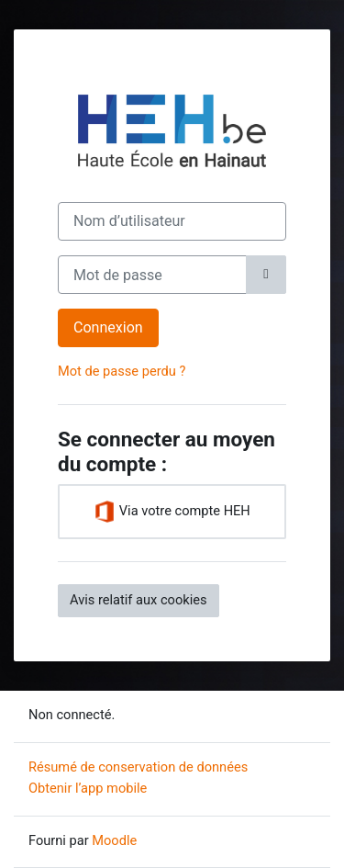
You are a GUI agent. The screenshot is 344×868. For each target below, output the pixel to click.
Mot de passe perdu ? (122, 371)
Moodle (114, 840)
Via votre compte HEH (172, 512)
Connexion (108, 327)
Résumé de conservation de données (138, 767)
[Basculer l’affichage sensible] (266, 275)
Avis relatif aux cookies (139, 600)
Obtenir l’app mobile (88, 788)
